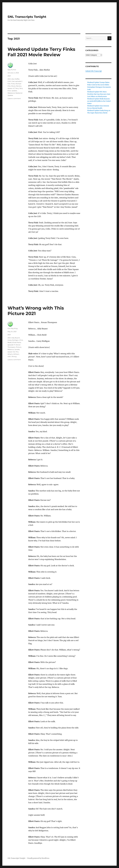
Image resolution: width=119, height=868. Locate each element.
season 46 (11, 352)
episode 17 (11, 345)
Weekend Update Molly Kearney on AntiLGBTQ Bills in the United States (99, 101)
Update (14, 91)
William (16, 354)
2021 (9, 76)
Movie (13, 86)
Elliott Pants (17, 342)
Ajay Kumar (12, 70)
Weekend (11, 93)
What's (10, 354)
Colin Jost (11, 81)
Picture (19, 347)
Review (19, 86)
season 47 (11, 88)
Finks (13, 84)
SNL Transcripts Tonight (27, 17)
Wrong (14, 356)
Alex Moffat (15, 79)
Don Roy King (13, 328)
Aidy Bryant (16, 338)
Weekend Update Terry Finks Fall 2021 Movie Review (41, 52)
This (17, 352)
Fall (9, 84)
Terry (17, 88)
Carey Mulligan (13, 340)
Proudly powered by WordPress (38, 858)
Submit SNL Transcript (94, 71)
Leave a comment (14, 98)
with (9, 356)
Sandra (17, 349)
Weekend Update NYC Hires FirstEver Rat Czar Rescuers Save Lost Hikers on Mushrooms (99, 94)
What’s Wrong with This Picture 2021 (36, 311)
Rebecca (11, 349)
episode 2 (19, 81)
